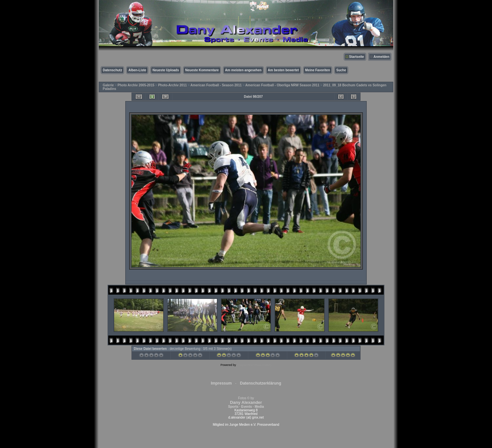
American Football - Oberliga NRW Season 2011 (282, 85)
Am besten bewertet (283, 70)
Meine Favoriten (318, 70)
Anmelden (381, 57)
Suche (341, 70)
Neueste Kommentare (202, 70)
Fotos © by (246, 402)
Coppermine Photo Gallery (254, 365)
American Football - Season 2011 (216, 85)
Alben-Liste (137, 70)
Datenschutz (112, 70)
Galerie (108, 85)
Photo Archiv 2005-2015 (136, 85)
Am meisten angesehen (243, 70)
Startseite (357, 57)
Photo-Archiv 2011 (172, 85)
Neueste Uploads (166, 70)
